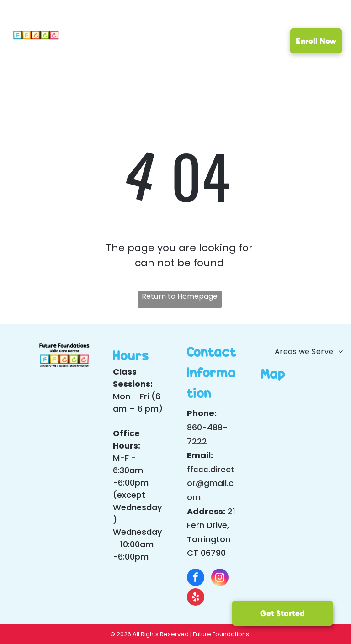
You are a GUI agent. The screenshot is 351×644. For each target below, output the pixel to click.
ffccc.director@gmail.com (211, 483)
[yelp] (196, 598)
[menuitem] (95, 43)
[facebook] (196, 578)
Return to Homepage (180, 296)
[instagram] (220, 578)
